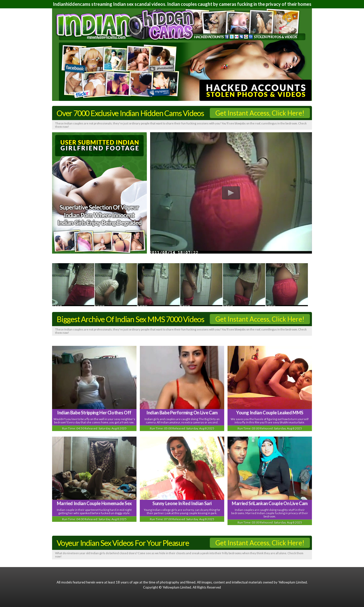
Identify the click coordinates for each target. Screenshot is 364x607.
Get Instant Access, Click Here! (260, 113)
